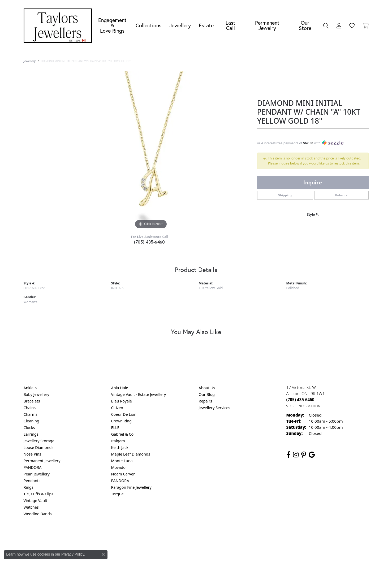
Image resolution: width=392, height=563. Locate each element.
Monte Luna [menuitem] (122, 461)
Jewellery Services (215, 408)
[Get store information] (303, 406)
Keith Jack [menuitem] (120, 447)
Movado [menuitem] (118, 467)
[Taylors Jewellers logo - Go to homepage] (59, 26)
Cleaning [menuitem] (31, 421)
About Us (207, 388)
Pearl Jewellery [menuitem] (37, 474)
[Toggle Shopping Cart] (366, 25)
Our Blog (207, 394)
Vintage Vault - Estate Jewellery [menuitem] (139, 394)
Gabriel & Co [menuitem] (122, 434)
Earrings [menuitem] (31, 434)
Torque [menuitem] (117, 494)
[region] (151, 151)
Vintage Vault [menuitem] (35, 501)
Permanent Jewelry (267, 25)
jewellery (30, 61)
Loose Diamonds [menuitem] (39, 447)
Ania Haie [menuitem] (120, 388)
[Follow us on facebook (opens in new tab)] (288, 455)
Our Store (305, 25)
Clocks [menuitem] (29, 428)
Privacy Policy (170, 535)
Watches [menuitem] (31, 507)
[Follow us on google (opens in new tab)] (312, 455)
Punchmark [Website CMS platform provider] (206, 552)
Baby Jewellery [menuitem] (36, 394)
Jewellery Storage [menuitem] (39, 441)
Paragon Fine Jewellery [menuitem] (132, 487)
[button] (326, 25)
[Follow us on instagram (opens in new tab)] (296, 455)
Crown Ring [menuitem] (122, 421)
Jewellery (180, 25)
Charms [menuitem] (31, 414)
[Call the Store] (300, 400)
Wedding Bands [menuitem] (38, 514)
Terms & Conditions (201, 535)
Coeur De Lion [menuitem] (124, 414)
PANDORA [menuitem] (33, 467)
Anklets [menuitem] (30, 388)
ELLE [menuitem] (115, 428)
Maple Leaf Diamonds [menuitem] (131, 454)
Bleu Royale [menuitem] (122, 401)
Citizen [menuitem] (117, 408)
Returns (341, 195)
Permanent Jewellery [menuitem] (42, 461)
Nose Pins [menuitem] (33, 454)
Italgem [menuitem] (118, 441)
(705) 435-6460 (150, 242)
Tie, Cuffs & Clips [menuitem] (39, 494)
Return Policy (143, 535)
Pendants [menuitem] (32, 481)
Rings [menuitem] (29, 487)
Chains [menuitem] (30, 408)
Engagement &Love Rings (112, 25)
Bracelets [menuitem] (32, 401)
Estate (206, 25)
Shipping (285, 195)
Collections (148, 25)
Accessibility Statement (241, 535)
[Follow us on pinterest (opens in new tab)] (304, 455)
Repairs (206, 401)
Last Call (231, 25)
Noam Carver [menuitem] (123, 474)
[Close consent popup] (103, 555)
